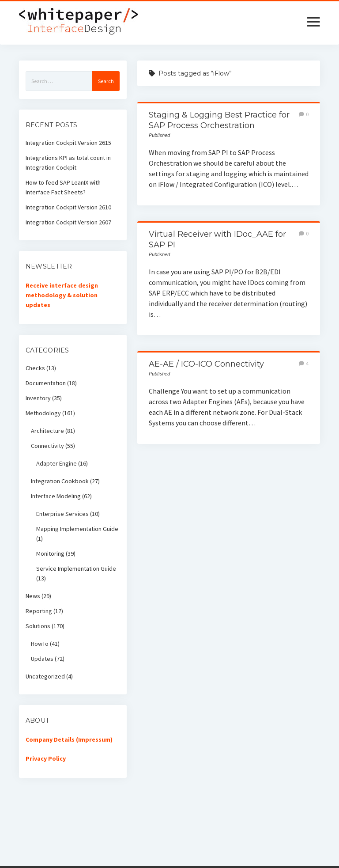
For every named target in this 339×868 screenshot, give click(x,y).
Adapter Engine (56, 463)
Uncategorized (45, 676)
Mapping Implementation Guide (77, 529)
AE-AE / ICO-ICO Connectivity (206, 364)
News (33, 596)
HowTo (40, 644)
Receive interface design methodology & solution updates (62, 295)
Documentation (46, 383)
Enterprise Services (62, 514)
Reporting (39, 611)
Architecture (47, 431)
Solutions (38, 626)
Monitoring (50, 553)
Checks (35, 368)
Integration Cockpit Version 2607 (68, 222)
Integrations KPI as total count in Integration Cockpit (68, 163)
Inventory (38, 398)
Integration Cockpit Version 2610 (68, 207)
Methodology (43, 413)
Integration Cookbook (60, 481)
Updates (42, 659)
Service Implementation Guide (76, 569)
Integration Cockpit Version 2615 (68, 143)
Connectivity (47, 446)
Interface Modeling (56, 496)
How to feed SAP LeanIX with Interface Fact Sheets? (63, 187)
